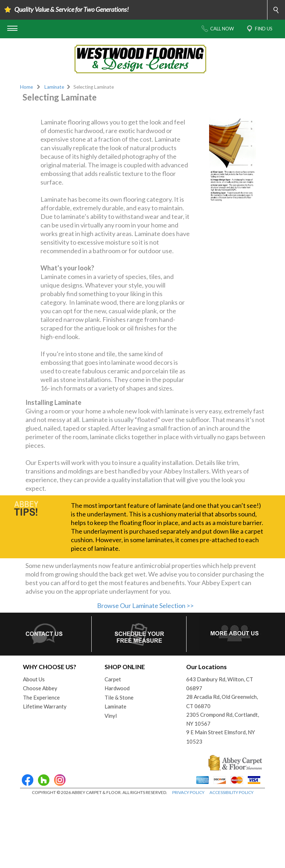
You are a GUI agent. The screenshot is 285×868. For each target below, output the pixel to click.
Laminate (54, 87)
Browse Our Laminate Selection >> (145, 673)
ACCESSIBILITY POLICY (231, 861)
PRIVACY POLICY (188, 861)
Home (26, 87)
